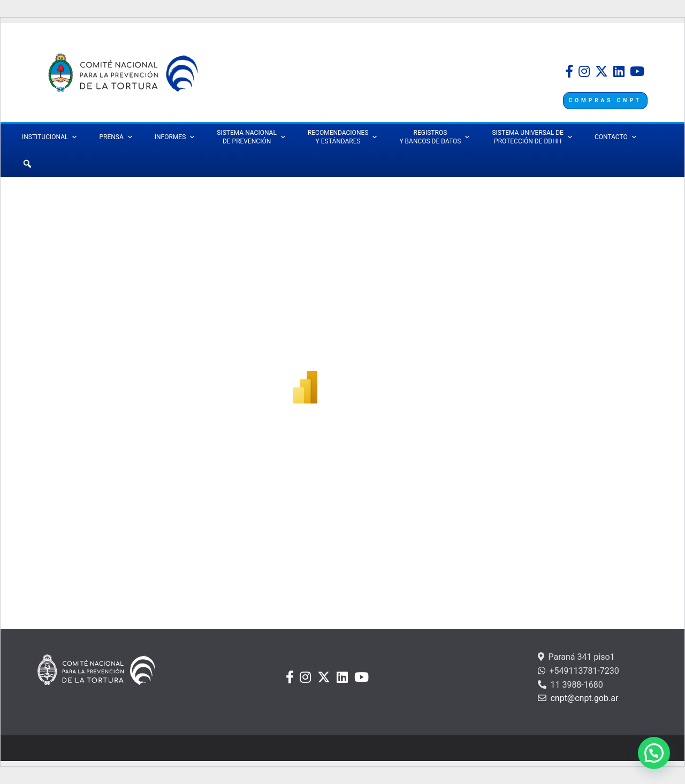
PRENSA (116, 137)
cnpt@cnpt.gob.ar (583, 698)
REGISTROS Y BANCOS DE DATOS (435, 137)
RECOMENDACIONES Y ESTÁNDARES (343, 137)
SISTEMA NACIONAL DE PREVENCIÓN (252, 137)
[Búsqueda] (27, 164)
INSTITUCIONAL (50, 137)
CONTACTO (616, 137)
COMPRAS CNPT (605, 100)
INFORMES (175, 137)
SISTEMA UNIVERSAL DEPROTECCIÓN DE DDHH (532, 137)
